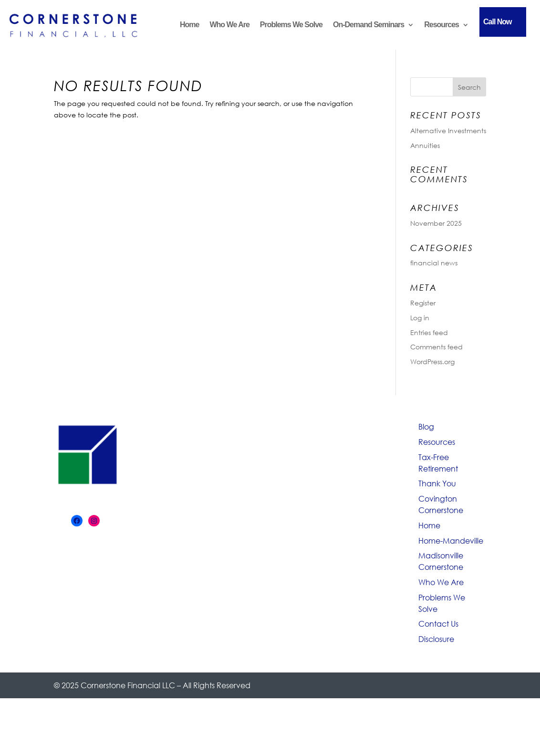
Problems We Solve (291, 25)
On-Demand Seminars (369, 25)
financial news (434, 263)
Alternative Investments (448, 131)
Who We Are (229, 25)
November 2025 (436, 223)
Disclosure (436, 639)
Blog (426, 426)
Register (423, 303)
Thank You (437, 483)
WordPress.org (432, 362)
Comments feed (436, 347)
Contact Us (438, 624)
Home (189, 25)
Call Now (498, 22)
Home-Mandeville (451, 541)
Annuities (425, 145)
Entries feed (429, 332)
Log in (420, 318)
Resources (441, 25)
